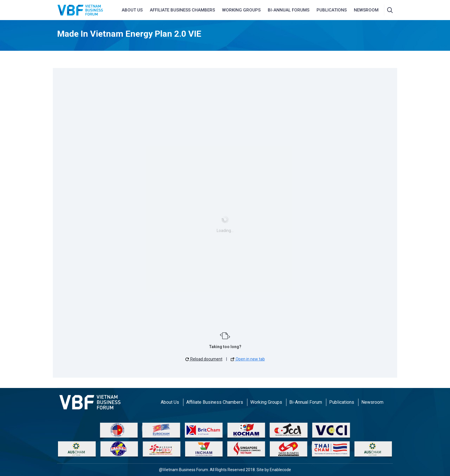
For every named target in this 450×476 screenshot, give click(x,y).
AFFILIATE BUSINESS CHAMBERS (182, 10)
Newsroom (372, 402)
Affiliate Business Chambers (215, 402)
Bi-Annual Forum (306, 402)
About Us (170, 402)
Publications (332, 10)
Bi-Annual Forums (289, 10)
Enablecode (280, 470)
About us (132, 10)
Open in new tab (248, 359)
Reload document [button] (204, 359)
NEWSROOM (366, 10)
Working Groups (241, 10)
